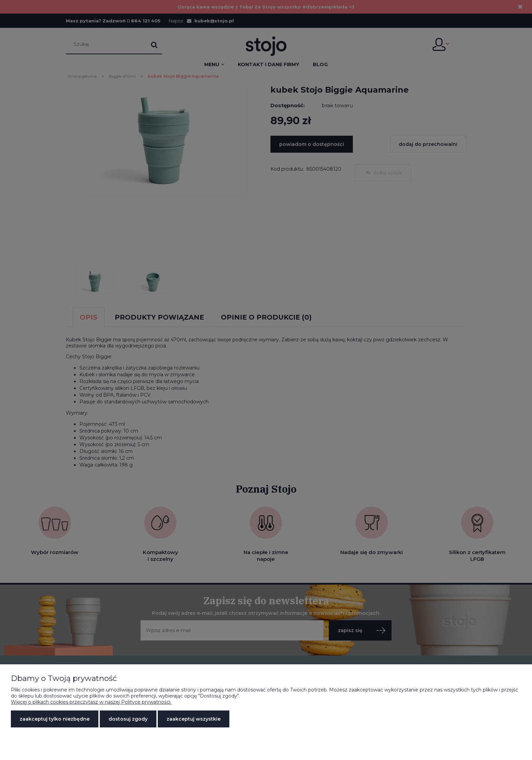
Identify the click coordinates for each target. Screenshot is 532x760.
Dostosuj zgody (128, 719)
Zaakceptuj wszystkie (194, 719)
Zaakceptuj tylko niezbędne (55, 719)
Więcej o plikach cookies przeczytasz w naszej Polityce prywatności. (91, 702)
